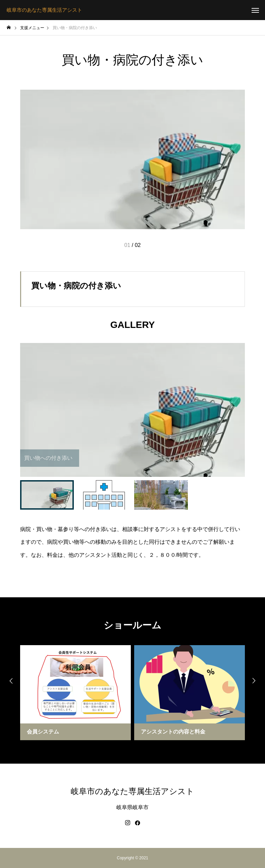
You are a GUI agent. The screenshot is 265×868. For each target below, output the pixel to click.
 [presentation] (10, 681)
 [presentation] (255, 681)
